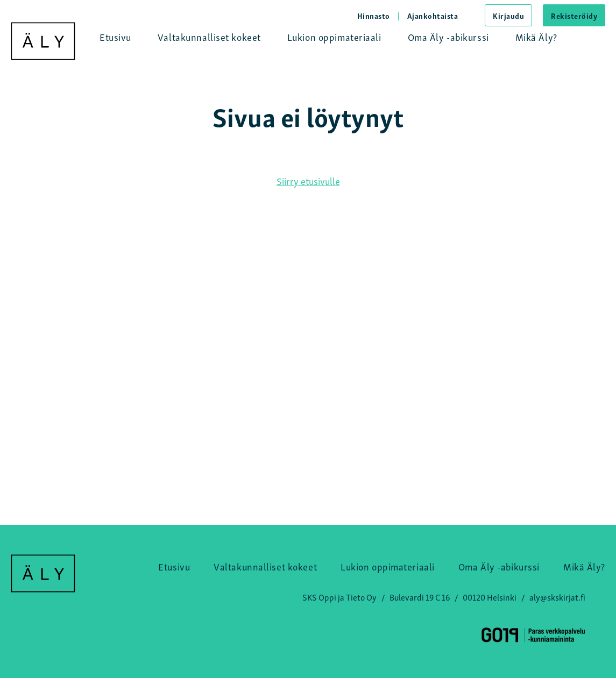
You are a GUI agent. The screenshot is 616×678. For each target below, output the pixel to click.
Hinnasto (374, 15)
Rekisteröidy (574, 15)
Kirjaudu (508, 15)
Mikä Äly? (536, 36)
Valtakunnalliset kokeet (209, 36)
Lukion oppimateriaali (334, 36)
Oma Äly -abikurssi (448, 36)
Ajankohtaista (433, 15)
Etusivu (115, 36)
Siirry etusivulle (308, 180)
